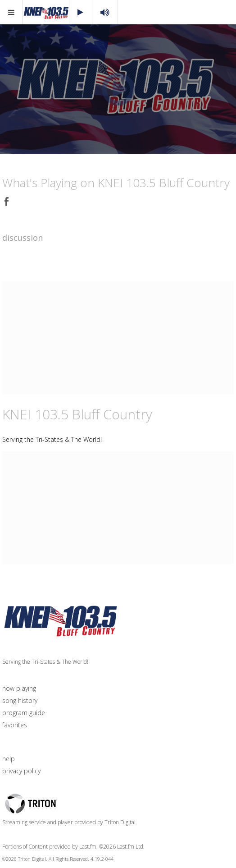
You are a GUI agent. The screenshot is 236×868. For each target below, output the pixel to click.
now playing (19, 688)
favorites (15, 725)
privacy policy (21, 771)
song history (20, 700)
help (9, 759)
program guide (24, 713)
